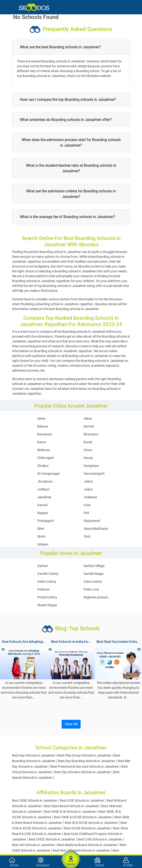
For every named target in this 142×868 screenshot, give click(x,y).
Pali (86, 513)
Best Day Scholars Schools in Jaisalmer (82, 772)
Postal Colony (47, 597)
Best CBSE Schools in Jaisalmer (35, 800)
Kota (87, 505)
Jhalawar (90, 497)
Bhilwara (44, 450)
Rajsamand (92, 521)
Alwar (88, 419)
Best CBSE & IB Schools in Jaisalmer (70, 812)
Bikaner (43, 426)
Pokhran (43, 589)
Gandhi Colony (48, 574)
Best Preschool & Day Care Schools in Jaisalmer (85, 766)
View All (71, 724)
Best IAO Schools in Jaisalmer (33, 845)
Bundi (88, 442)
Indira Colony (47, 582)
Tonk (87, 536)
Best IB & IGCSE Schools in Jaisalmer (91, 823)
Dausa (88, 458)
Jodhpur (43, 489)
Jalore (88, 481)
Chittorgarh (46, 458)
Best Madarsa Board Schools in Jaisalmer (87, 845)
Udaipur (43, 544)
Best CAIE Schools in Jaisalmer (100, 839)
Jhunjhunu (45, 481)
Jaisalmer (44, 497)
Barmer (89, 426)
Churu (88, 450)
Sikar (41, 529)
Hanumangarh (94, 474)
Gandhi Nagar (94, 574)
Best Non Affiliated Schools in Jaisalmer (81, 850)
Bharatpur (91, 434)
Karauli (42, 505)
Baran (42, 442)
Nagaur (43, 513)
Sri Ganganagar (49, 474)
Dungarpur (91, 466)
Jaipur (88, 489)
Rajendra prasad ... (97, 597)
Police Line (91, 589)
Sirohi (41, 536)
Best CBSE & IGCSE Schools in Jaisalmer (83, 817)
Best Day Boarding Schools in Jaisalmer (87, 761)
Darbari (43, 566)
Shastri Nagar (47, 605)
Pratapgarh (46, 521)
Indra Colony (93, 582)
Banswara (45, 434)
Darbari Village (94, 566)
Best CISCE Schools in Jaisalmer (52, 839)
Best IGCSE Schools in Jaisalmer (87, 828)
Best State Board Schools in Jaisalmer (71, 806)
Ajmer (41, 419)
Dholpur (43, 466)
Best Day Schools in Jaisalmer (33, 755)
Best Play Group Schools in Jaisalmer (84, 755)
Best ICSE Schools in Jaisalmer (82, 800)
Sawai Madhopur (96, 529)
